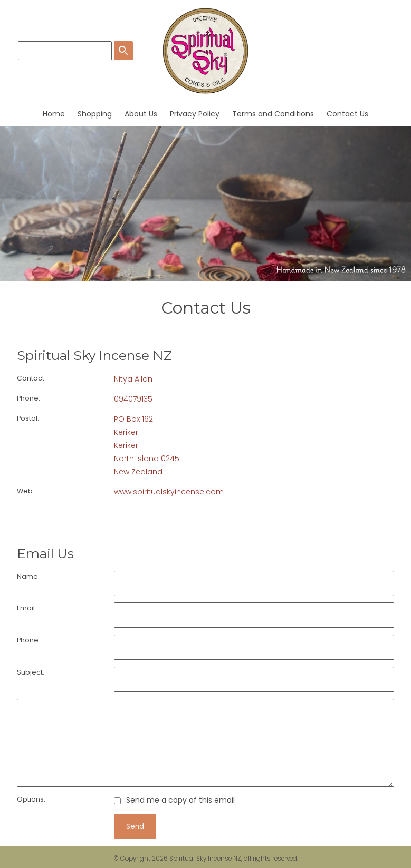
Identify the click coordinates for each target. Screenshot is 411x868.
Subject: (31, 672)
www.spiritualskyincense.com (169, 492)
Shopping (95, 114)
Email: (27, 608)
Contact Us (347, 114)
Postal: (28, 418)
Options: (31, 799)
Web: (26, 491)
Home (54, 114)
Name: (28, 576)
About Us (141, 114)
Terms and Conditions (273, 114)
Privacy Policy (195, 114)
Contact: (31, 378)
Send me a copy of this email (174, 800)
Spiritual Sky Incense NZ (205, 859)
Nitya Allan (133, 379)
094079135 (133, 399)
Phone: (28, 398)
